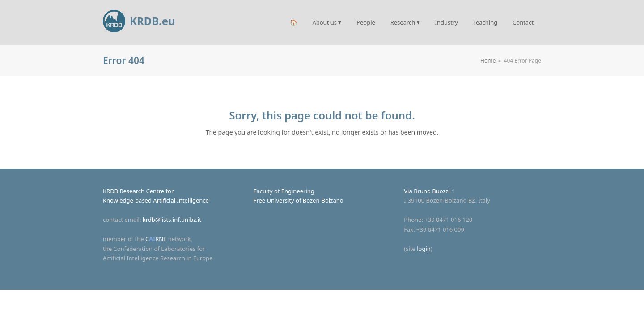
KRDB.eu (139, 21)
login (424, 249)
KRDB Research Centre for (138, 191)
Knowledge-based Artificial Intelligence (156, 200)
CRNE (156, 239)
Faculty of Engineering (284, 191)
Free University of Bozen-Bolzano (299, 200)
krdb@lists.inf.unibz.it (172, 220)
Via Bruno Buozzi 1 (429, 191)
